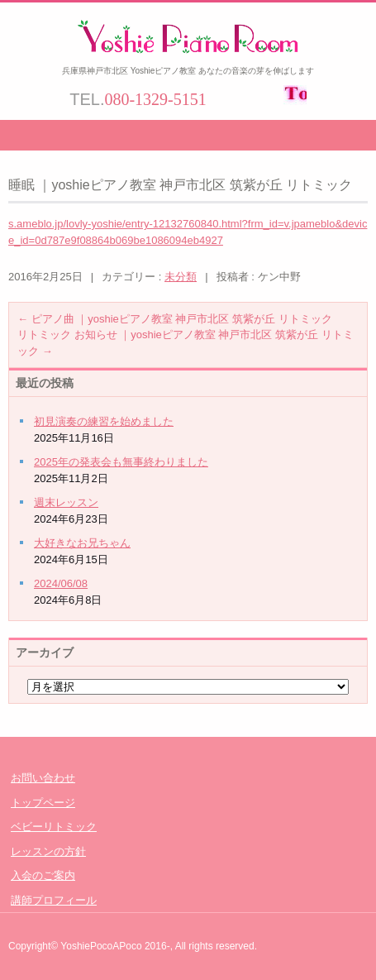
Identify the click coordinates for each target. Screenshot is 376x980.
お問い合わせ (43, 778)
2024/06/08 (61, 583)
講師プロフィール (54, 900)
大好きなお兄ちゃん (82, 543)
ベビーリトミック (54, 827)
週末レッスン (66, 502)
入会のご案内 (43, 875)
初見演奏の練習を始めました (104, 421)
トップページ (43, 803)
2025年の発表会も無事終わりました (121, 462)
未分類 (181, 277)
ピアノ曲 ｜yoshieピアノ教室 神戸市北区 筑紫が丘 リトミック (175, 319)
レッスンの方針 (48, 851)
